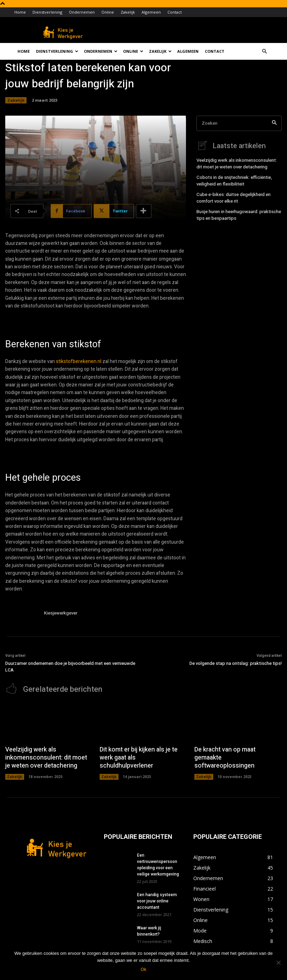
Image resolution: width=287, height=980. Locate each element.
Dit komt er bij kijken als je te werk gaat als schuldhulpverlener (143, 752)
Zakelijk (128, 12)
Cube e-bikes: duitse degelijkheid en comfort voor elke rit (232, 196)
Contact (175, 12)
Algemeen (151, 12)
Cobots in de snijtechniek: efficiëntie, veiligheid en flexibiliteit (233, 179)
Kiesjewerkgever (61, 613)
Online (108, 12)
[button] (265, 52)
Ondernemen (82, 12)
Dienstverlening (47, 12)
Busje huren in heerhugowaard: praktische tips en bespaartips (238, 212)
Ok (143, 969)
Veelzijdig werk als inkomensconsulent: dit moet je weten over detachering (238, 163)
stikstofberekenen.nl (79, 361)
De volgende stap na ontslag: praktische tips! (236, 663)
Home (20, 12)
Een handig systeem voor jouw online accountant (157, 898)
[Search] (274, 124)
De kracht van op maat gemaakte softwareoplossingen (236, 752)
